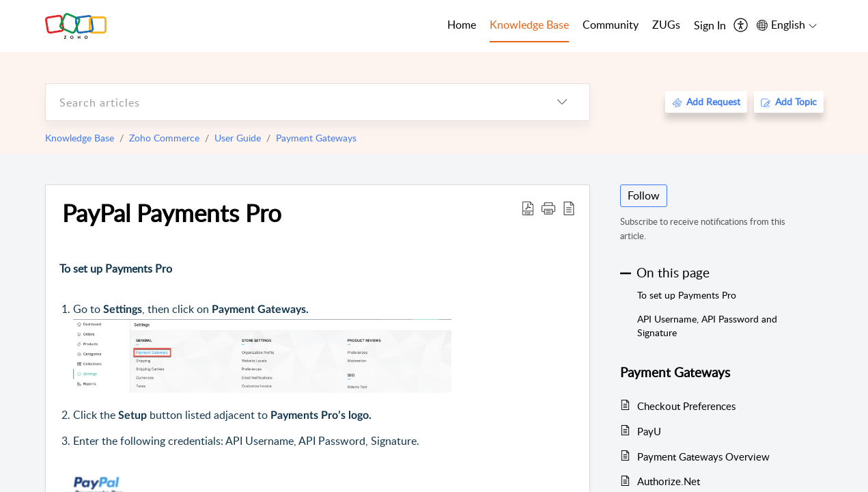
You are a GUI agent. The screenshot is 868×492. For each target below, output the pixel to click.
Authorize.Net (669, 481)
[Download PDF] (528, 208)
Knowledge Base (80, 138)
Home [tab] (462, 25)
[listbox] (562, 102)
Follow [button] (644, 195)
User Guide (238, 138)
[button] (548, 208)
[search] (290, 102)
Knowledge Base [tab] (529, 25)
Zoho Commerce (164, 138)
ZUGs (666, 25)
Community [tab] (611, 25)
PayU (649, 431)
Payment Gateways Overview (703, 456)
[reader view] (569, 208)
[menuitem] (710, 26)
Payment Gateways (316, 138)
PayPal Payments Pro (172, 213)
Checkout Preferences (686, 406)
